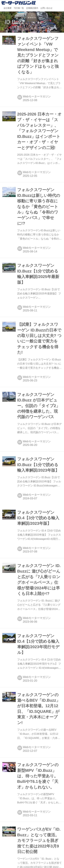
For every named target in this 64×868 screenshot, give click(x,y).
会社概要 (8, 8)
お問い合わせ (46, 8)
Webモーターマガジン (37, 96)
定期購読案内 (32, 8)
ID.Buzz (14, 22)
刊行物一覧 (19, 8)
